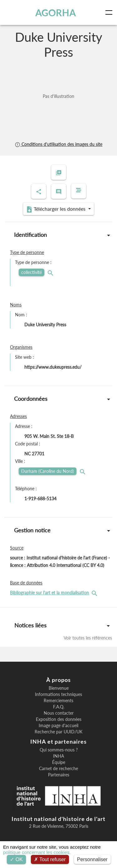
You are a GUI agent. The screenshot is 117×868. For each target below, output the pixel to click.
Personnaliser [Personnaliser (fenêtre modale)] (92, 859)
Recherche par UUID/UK (58, 732)
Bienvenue (59, 688)
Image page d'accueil (58, 726)
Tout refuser (50, 859)
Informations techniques (58, 694)
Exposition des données (59, 719)
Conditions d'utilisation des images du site (58, 144)
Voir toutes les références (88, 638)
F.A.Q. (59, 707)
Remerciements (58, 701)
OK (16, 859)
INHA (58, 756)
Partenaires (59, 775)
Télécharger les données (56, 209)
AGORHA (56, 12)
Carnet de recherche (58, 769)
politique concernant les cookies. (37, 852)
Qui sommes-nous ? (59, 750)
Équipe (59, 762)
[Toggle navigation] (110, 12)
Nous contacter (59, 713)
